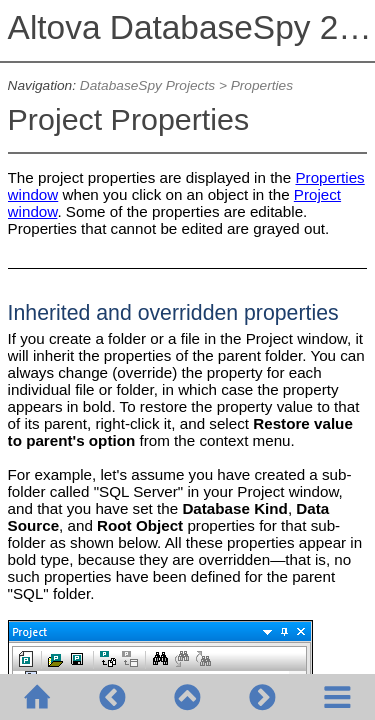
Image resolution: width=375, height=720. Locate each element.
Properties (262, 85)
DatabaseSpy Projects (147, 85)
